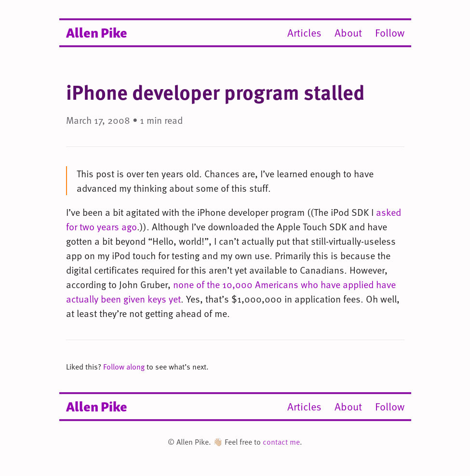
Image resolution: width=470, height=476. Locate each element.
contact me (281, 442)
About (348, 33)
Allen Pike (97, 32)
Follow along (124, 367)
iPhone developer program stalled (215, 92)
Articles (304, 33)
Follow (390, 33)
